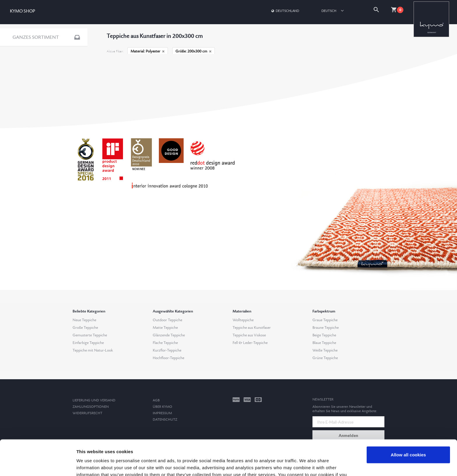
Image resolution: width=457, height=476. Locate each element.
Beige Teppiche (324, 335)
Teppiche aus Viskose (249, 335)
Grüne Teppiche (325, 358)
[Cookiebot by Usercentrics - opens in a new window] (38, 465)
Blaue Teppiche (324, 343)
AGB (156, 400)
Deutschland (285, 11)
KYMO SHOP (22, 11)
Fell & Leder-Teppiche (250, 343)
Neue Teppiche (84, 320)
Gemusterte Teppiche (90, 335)
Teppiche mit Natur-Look (93, 350)
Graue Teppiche (325, 320)
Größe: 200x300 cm (194, 51)
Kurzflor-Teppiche (167, 350)
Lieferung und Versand (94, 400)
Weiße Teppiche (325, 350)
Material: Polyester (148, 51)
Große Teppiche (85, 328)
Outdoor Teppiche (167, 320)
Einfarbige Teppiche (88, 343)
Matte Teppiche (165, 328)
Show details (90, 464)
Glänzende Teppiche (169, 335)
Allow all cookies (408, 422)
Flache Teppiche (165, 343)
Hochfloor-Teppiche (168, 358)
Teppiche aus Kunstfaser (252, 328)
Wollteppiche (243, 320)
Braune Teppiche (326, 328)
